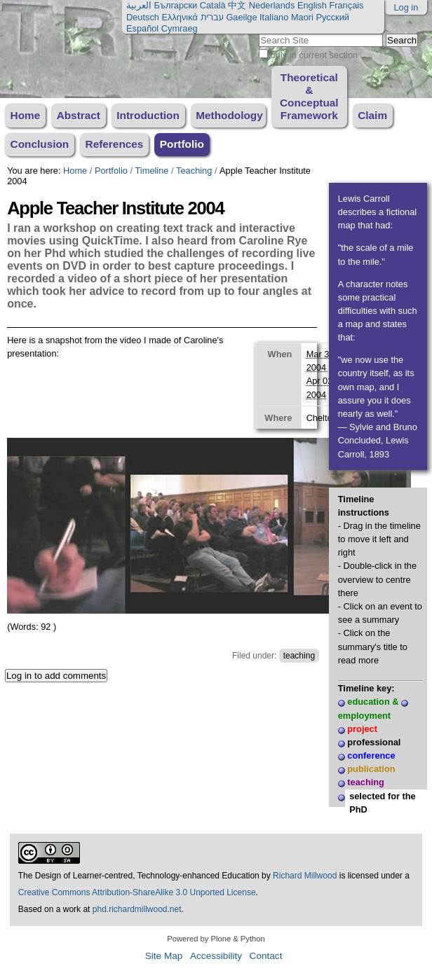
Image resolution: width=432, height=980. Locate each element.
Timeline (152, 171)
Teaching (194, 171)
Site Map (164, 956)
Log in (406, 7)
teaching (299, 656)
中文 (237, 5)
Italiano (274, 17)
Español (142, 28)
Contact (266, 956)
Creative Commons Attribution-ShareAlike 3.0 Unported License (137, 892)
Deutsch (143, 17)
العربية (139, 5)
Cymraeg (180, 28)
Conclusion (40, 144)
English (312, 5)
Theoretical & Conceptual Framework (309, 96)
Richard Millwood (305, 876)
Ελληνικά (179, 17)
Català (213, 5)
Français (346, 5)
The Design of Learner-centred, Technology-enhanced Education (140, 876)
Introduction (148, 115)
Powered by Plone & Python (216, 939)
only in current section (314, 55)
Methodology (229, 115)
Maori (302, 17)
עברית (211, 17)
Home (26, 115)
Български (176, 5)
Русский (332, 17)
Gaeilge (241, 17)
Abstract (79, 115)
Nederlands (272, 5)
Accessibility (216, 956)
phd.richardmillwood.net (137, 909)
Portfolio (182, 144)
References (115, 144)
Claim (372, 115)
